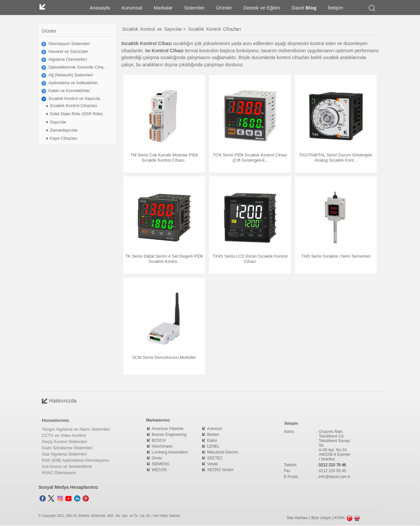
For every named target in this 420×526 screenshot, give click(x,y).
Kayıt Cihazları (64, 138)
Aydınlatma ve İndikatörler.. (74, 83)
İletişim (336, 8)
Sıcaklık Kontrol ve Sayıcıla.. (75, 98)
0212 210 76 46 (332, 465)
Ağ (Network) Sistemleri (71, 75)
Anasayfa (100, 8)
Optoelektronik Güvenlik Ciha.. (77, 67)
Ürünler (224, 8)
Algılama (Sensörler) (68, 59)
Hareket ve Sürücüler (68, 51)
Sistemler (194, 8)
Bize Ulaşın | (323, 518)
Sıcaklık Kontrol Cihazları (73, 106)
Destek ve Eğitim (262, 8)
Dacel (304, 8)
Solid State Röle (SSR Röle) (76, 114)
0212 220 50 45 (332, 471)
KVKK (340, 518)
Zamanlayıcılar (64, 130)
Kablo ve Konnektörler (69, 91)
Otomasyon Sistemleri (69, 44)
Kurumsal (132, 8)
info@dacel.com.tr (335, 477)
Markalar (163, 8)
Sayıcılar (58, 122)
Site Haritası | (299, 518)
